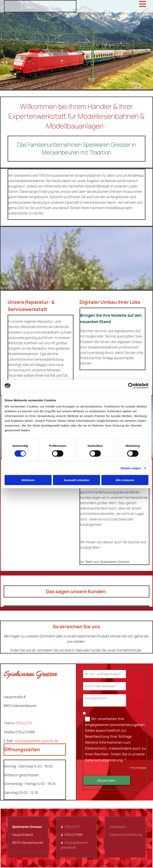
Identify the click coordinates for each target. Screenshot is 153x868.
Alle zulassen (125, 480)
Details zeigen (131, 468)
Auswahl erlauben (76, 480)
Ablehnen (28, 480)
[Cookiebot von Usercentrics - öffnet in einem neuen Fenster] (131, 386)
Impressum (117, 827)
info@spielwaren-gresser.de (37, 741)
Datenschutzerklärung (126, 835)
